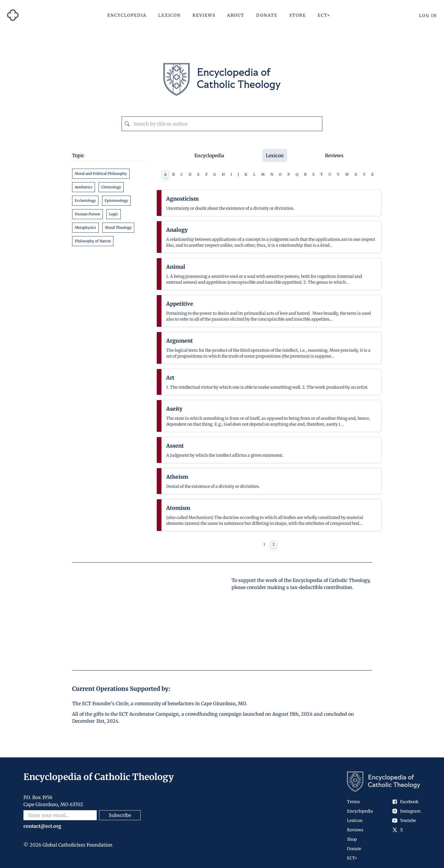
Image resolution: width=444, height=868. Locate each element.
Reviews (204, 15)
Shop (352, 839)
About (236, 15)
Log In (428, 16)
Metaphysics (85, 227)
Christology (111, 187)
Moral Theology (118, 227)
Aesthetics (84, 187)
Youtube (404, 820)
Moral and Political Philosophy (101, 174)
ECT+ (324, 15)
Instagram (406, 811)
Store (298, 15)
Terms (353, 802)
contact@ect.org (42, 826)
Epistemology (116, 200)
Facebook (405, 802)
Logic (114, 214)
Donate (267, 15)
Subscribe (120, 815)
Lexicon (170, 15)
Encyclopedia (127, 15)
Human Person (87, 214)
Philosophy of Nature (93, 241)
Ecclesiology (85, 200)
